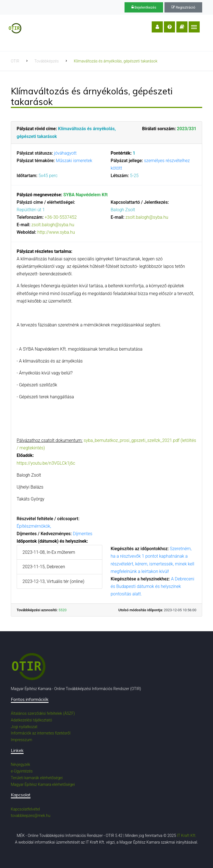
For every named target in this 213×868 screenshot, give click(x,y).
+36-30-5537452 (61, 217)
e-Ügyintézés (22, 771)
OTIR (15, 61)
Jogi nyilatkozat (24, 727)
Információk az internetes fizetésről (41, 733)
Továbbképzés (47, 61)
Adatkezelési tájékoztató (31, 720)
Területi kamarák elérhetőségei (37, 778)
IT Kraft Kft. (187, 836)
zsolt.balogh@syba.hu (53, 225)
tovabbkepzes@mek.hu (31, 816)
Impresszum (21, 740)
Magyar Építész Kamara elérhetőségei (43, 784)
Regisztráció (183, 7)
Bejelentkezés (144, 7)
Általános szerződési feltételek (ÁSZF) (43, 713)
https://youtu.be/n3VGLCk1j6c (46, 463)
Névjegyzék (21, 764)
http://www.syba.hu (56, 232)
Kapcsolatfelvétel (25, 809)
